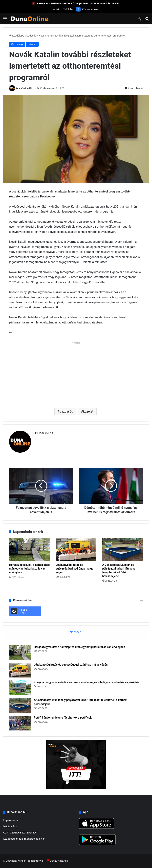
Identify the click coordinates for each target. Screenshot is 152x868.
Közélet (32, 44)
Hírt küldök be (63, 9)
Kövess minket (88, 9)
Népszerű (76, 632)
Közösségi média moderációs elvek (24, 839)
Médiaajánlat (11, 826)
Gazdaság (31, 36)
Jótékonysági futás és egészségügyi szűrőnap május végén (74, 569)
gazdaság (66, 411)
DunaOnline (22, 89)
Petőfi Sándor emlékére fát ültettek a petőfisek (63, 718)
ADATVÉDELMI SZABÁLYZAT (20, 832)
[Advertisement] (76, 373)
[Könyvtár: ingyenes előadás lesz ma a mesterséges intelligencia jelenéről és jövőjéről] (20, 688)
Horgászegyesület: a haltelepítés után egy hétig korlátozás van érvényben (29, 569)
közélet (88, 411)
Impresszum (10, 820)
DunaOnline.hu (58, 861)
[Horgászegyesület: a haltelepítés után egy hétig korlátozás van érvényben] (29, 549)
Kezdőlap (16, 36)
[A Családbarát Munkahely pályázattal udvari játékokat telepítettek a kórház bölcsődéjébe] (123, 549)
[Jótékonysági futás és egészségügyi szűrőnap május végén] (76, 549)
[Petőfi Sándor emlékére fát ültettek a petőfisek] (20, 723)
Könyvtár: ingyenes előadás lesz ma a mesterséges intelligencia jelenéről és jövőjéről (87, 682)
